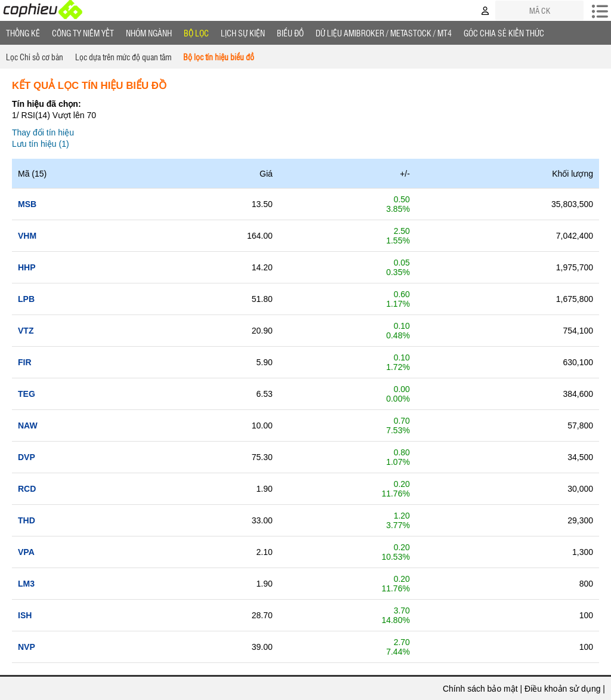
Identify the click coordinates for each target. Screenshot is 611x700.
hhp (27, 267)
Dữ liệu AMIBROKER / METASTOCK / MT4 (384, 33)
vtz (26, 331)
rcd (27, 489)
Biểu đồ (290, 33)
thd (27, 520)
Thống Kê (23, 33)
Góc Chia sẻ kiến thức (504, 33)
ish (25, 615)
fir (25, 362)
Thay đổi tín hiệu (43, 132)
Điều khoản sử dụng (562, 689)
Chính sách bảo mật (480, 689)
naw (28, 425)
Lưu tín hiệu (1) (41, 144)
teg (27, 394)
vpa (26, 552)
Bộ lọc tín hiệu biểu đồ (219, 57)
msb (27, 204)
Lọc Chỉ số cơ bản (35, 57)
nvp (27, 647)
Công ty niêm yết (83, 33)
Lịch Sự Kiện (243, 33)
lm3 (26, 584)
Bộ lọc (196, 33)
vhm (27, 236)
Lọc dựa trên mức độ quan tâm (123, 57)
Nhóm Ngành (149, 33)
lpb (26, 299)
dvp (27, 457)
